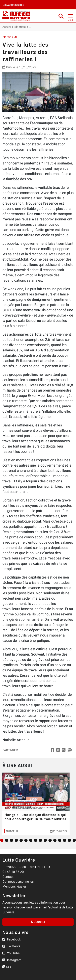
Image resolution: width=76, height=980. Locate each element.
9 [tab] (40, 840)
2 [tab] (7, 840)
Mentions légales (14, 886)
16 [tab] (74, 840)
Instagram (12, 960)
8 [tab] (36, 840)
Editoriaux (20, 27)
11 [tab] (50, 840)
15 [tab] (69, 840)
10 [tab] (45, 840)
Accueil (7, 27)
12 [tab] (55, 840)
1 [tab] (2, 840)
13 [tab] (60, 840)
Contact (8, 877)
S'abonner (38, 922)
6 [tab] (26, 840)
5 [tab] (21, 840)
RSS (7, 967)
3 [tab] (11, 840)
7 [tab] (31, 840)
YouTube (11, 953)
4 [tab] (16, 840)
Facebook (12, 939)
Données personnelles (18, 882)
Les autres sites (14, 5)
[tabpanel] (36, 804)
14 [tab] (65, 840)
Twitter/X (11, 946)
